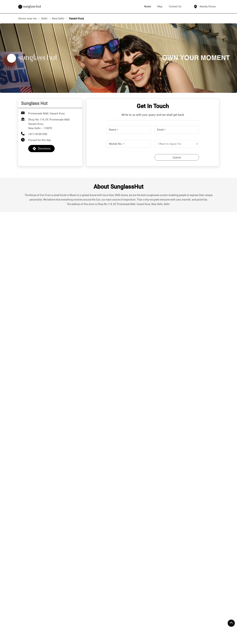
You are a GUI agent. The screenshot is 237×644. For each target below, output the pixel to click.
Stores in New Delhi (30, 628)
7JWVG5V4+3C (31, 405)
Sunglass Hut (40, 462)
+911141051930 (38, 134)
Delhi (44, 19)
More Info (40, 522)
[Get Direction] (54, 408)
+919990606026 (105, 496)
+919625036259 (168, 496)
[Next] (217, 493)
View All (133, 303)
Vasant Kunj (56, 561)
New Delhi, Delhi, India (35, 409)
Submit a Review (153, 244)
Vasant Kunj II (33, 561)
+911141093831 (41, 496)
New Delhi (58, 19)
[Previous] (20, 493)
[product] (177, 144)
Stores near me (27, 19)
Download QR (51, 300)
